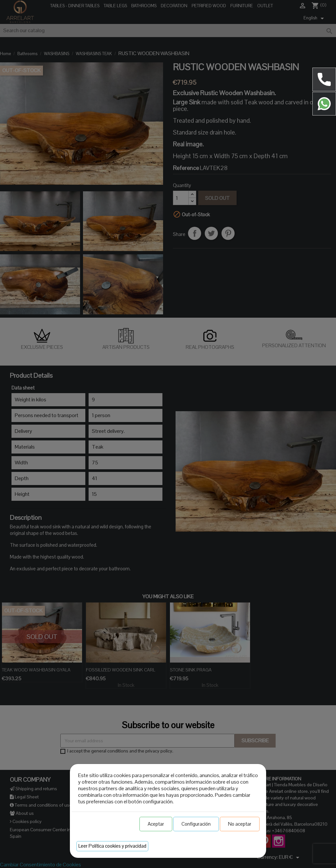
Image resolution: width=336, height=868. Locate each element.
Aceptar (156, 824)
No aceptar (240, 824)
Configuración (196, 824)
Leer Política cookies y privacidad (112, 846)
